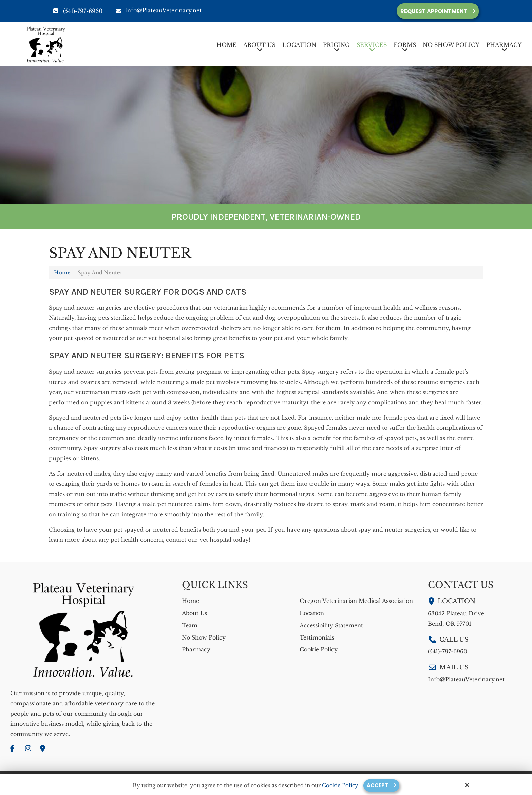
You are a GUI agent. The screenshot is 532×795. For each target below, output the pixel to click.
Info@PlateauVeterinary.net (159, 10)
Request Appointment (434, 11)
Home (62, 272)
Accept (377, 785)
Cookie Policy (340, 785)
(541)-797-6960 (83, 11)
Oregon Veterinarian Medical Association (356, 601)
